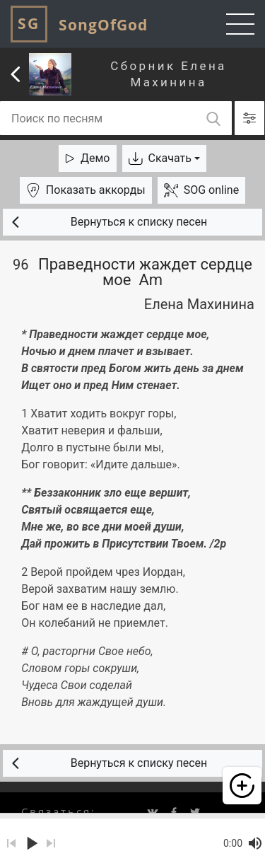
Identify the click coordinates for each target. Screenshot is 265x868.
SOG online (201, 190)
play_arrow (31, 843)
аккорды (86, 190)
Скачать (160, 158)
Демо (88, 158)
